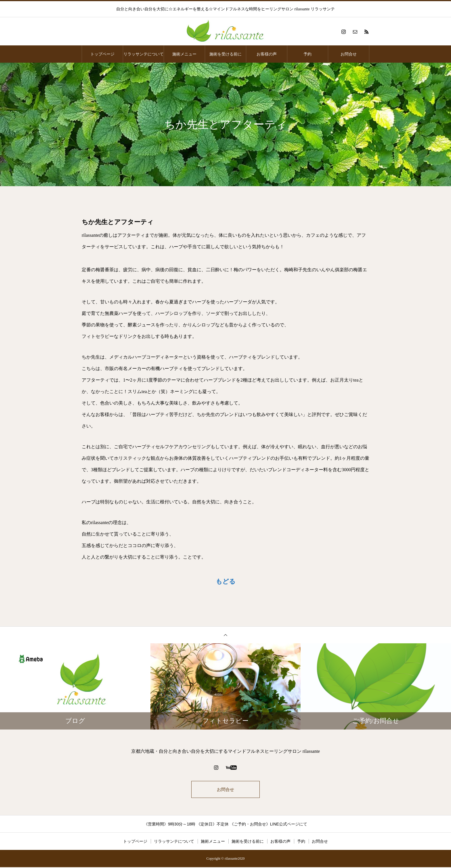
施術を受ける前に (225, 54)
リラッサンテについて (144, 54)
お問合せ (349, 54)
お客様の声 (267, 54)
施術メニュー (184, 54)
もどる (226, 581)
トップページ (102, 54)
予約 (307, 54)
